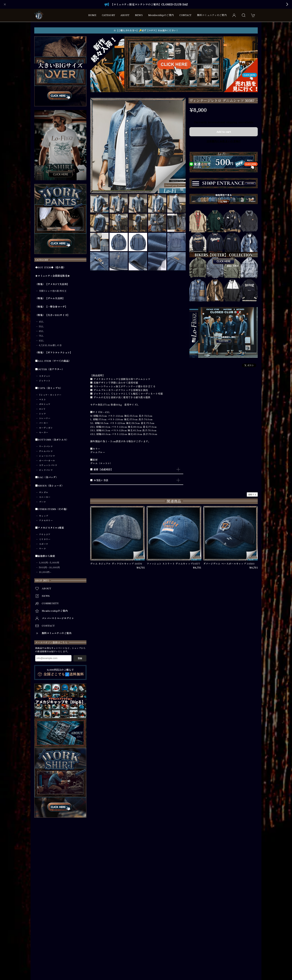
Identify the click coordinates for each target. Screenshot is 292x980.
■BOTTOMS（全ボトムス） (52, 440)
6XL (41, 331)
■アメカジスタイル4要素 (50, 528)
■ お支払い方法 (99, 480)
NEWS (139, 15)
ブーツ (42, 502)
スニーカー (45, 497)
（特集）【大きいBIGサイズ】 (53, 315)
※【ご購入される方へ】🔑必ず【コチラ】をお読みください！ (146, 30)
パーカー (43, 423)
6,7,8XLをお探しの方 (50, 345)
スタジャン (45, 376)
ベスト (42, 399)
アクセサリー (46, 520)
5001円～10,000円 (49, 567)
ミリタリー (45, 539)
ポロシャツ (45, 404)
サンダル (43, 492)
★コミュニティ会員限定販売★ (53, 276)
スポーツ (43, 544)
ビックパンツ (46, 470)
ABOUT (125, 15)
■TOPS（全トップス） (49, 388)
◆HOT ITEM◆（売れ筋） (51, 267)
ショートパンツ (47, 456)
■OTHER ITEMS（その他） (52, 509)
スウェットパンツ (48, 465)
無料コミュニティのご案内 (212, 15)
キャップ (43, 516)
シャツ (42, 414)
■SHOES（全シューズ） (50, 486)
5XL (41, 326)
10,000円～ (45, 572)
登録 (80, 658)
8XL (41, 341)
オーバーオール (47, 460)
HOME (92, 15)
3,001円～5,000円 (49, 563)
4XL (41, 322)
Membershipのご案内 (161, 15)
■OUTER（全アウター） (50, 369)
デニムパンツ (46, 451)
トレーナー (45, 418)
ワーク (42, 549)
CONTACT (185, 15)
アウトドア (45, 534)
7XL (41, 336)
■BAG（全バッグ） (47, 477)
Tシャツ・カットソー (50, 395)
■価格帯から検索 (45, 556)
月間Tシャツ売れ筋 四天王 (53, 291)
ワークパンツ (46, 446)
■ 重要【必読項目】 (102, 469)
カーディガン (46, 428)
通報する (252, 494)
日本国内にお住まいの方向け (224, 141)
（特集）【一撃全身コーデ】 (51, 307)
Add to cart (224, 132)
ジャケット (45, 381)
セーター (43, 432)
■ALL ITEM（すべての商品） (53, 361)
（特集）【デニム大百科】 (50, 298)
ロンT (42, 409)
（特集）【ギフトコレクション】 (54, 352)
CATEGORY (108, 15)
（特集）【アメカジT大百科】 (52, 284)
